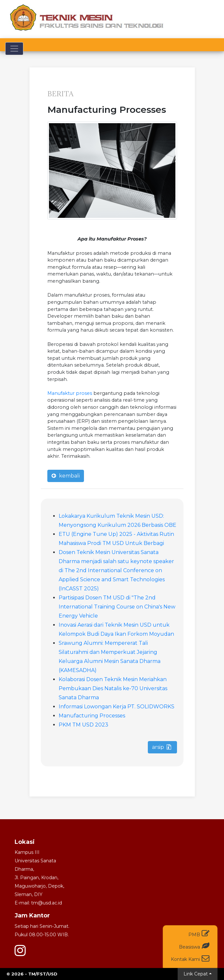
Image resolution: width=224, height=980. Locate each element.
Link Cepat (196, 974)
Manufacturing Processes (92, 716)
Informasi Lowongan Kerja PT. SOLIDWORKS (117, 707)
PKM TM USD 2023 (83, 725)
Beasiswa (194, 946)
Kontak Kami (190, 958)
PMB (199, 933)
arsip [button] (162, 747)
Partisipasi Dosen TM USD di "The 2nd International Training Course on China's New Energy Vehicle (117, 607)
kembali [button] (66, 476)
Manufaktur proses (70, 393)
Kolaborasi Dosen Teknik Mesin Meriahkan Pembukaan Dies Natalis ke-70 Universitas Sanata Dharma (113, 688)
